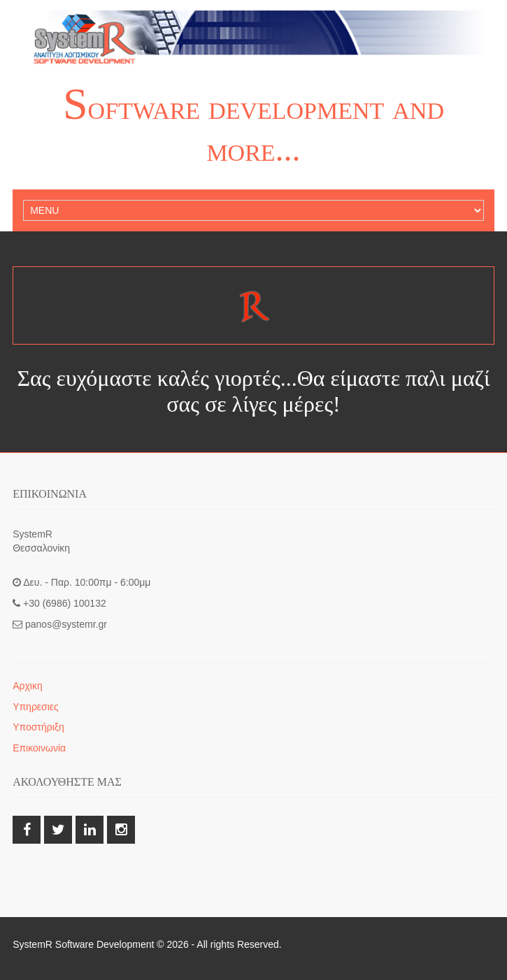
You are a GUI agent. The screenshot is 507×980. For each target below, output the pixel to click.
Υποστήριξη (38, 727)
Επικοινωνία (39, 748)
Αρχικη (28, 686)
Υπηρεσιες (36, 707)
